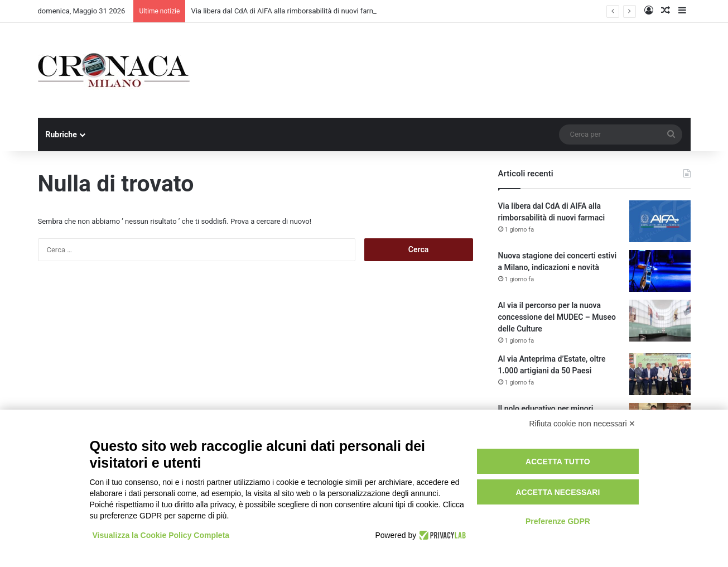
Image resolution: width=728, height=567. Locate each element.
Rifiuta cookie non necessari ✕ (583, 424)
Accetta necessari (558, 492)
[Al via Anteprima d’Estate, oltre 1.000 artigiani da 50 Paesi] (660, 374)
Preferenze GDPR (558, 521)
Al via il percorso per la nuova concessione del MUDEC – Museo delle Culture (557, 317)
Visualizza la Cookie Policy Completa (161, 535)
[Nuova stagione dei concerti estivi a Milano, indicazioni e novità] (660, 271)
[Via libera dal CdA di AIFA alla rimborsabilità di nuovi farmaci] (660, 221)
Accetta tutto (558, 462)
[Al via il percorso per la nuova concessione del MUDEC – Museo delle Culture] (660, 321)
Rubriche (61, 134)
